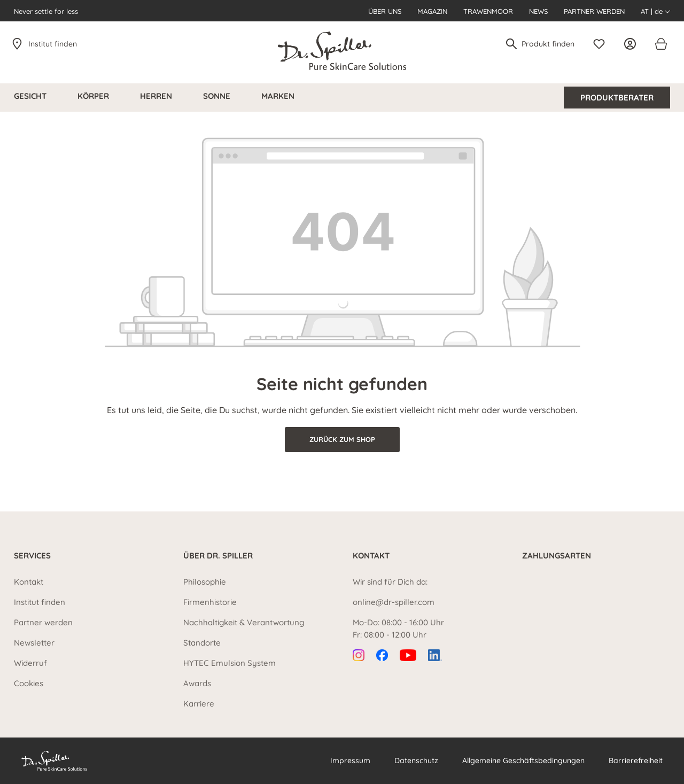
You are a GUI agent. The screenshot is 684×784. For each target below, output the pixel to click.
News (538, 11)
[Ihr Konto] (633, 44)
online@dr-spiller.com (394, 602)
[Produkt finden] (549, 44)
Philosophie (205, 582)
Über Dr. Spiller (218, 556)
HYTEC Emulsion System (230, 663)
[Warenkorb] (660, 44)
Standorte (202, 643)
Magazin (432, 11)
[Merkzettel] (602, 44)
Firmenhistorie (210, 602)
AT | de (655, 11)
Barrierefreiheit (636, 760)
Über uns (385, 11)
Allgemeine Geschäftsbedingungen (523, 760)
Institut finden (53, 44)
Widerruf (30, 663)
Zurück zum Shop (342, 439)
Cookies (29, 683)
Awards (197, 683)
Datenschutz (416, 760)
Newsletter (34, 643)
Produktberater (617, 98)
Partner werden (594, 11)
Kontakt (29, 582)
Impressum (350, 760)
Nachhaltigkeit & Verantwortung (244, 622)
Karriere (199, 704)
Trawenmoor (488, 11)
